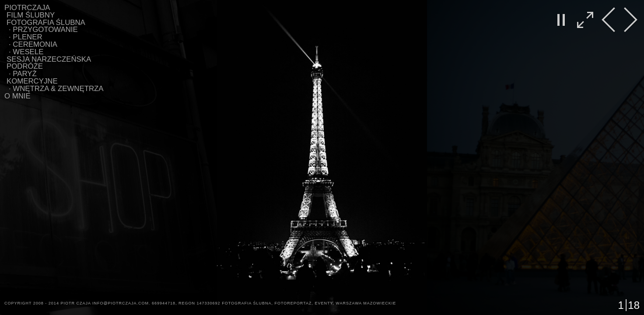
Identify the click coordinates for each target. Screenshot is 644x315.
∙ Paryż (23, 74)
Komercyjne (32, 81)
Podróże (25, 66)
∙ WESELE (26, 52)
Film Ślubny (31, 15)
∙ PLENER (26, 37)
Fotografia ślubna (46, 23)
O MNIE (17, 96)
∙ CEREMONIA (33, 44)
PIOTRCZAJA (27, 8)
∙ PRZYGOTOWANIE (43, 30)
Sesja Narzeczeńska (49, 59)
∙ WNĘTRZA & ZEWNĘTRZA (56, 89)
